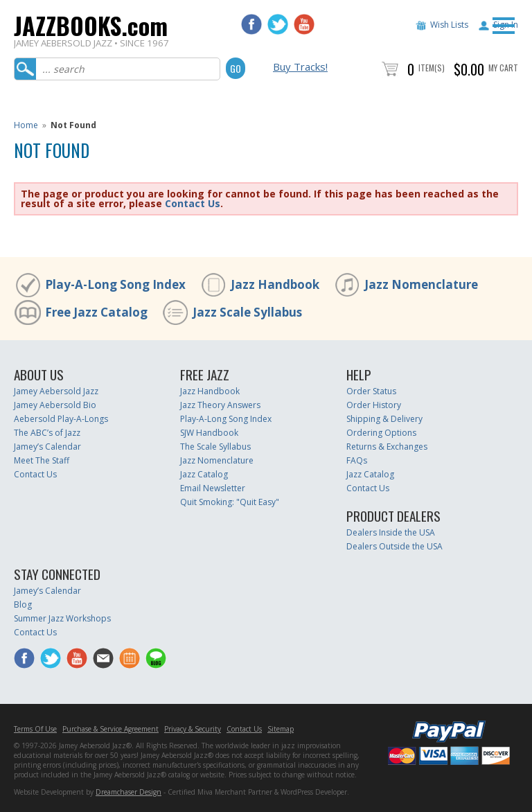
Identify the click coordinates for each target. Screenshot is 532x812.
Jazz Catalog (204, 474)
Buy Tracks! (300, 67)
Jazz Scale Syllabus (247, 312)
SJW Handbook (209, 433)
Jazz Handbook (275, 284)
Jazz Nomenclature (421, 284)
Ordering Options (381, 433)
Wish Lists (449, 25)
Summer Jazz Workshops (62, 618)
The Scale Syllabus (215, 447)
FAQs (357, 460)
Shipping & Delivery (384, 419)
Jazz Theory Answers (220, 405)
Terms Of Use (35, 729)
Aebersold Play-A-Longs (61, 419)
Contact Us (193, 203)
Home (26, 125)
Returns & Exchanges (387, 447)
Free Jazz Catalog (96, 312)
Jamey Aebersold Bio (55, 405)
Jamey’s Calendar (47, 447)
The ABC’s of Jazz (47, 433)
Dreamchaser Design (128, 792)
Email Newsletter (213, 488)
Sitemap (281, 729)
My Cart (503, 68)
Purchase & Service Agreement (110, 729)
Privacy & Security (193, 729)
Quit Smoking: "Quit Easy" (230, 502)
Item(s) (432, 68)
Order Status (371, 391)
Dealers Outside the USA (394, 546)
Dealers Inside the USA (391, 532)
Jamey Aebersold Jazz (56, 391)
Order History (374, 405)
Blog (23, 604)
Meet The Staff (42, 460)
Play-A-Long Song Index (115, 284)
